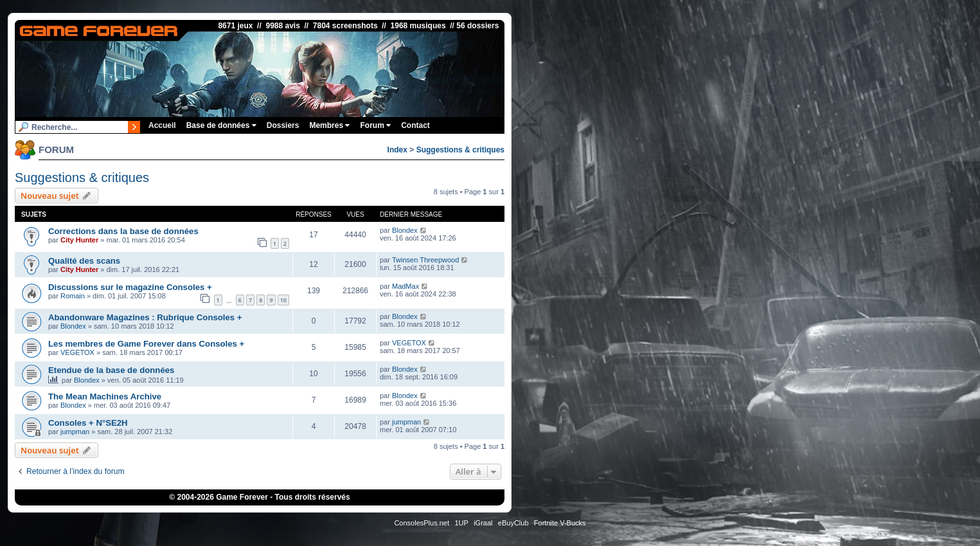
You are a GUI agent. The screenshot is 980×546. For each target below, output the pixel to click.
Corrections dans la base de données (123, 231)
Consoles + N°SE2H (88, 423)
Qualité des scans (84, 261)
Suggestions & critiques (460, 150)
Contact (415, 125)
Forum (375, 125)
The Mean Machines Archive (105, 396)
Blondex (405, 230)
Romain (73, 296)
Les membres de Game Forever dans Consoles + (146, 344)
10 (283, 300)
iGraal (483, 523)
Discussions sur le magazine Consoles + (130, 287)
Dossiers (283, 125)
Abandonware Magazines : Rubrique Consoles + (145, 317)
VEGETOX (77, 352)
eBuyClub (513, 523)
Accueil (162, 125)
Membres (329, 125)
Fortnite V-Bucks (560, 523)
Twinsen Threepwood (425, 260)
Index (397, 150)
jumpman (75, 432)
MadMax (405, 286)
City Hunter (79, 240)
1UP (461, 523)
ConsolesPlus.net (422, 523)
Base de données (221, 125)
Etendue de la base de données (111, 370)
